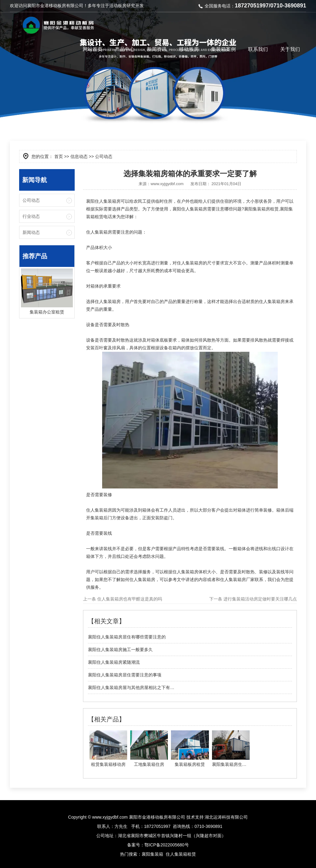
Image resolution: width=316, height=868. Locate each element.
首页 (59, 156)
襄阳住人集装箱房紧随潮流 (114, 662)
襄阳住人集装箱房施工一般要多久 (120, 650)
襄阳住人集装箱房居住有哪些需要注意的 (127, 637)
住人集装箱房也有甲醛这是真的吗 (129, 599)
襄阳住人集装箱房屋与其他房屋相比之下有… (131, 687)
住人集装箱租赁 (181, 854)
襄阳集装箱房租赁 (261, 209)
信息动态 (79, 156)
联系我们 (258, 49)
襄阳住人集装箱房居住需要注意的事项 (125, 675)
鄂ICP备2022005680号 (166, 845)
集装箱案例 (223, 49)
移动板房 (189, 49)
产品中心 (125, 49)
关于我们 (290, 49)
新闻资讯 (157, 49)
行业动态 (31, 216)
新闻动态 (31, 232)
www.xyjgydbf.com (167, 184)
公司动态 (31, 200)
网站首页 (93, 49)
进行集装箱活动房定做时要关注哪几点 (260, 599)
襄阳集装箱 (152, 854)
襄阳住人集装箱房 (190, 209)
